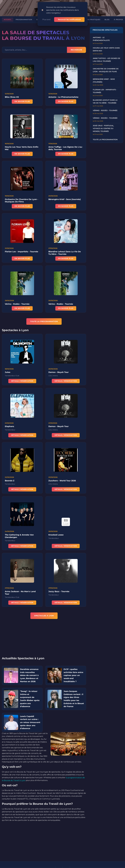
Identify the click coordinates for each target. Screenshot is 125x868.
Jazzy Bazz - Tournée (59, 592)
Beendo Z (10, 481)
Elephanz (9, 427)
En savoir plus (22, 101)
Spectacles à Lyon (44, 616)
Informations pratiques (88, 20)
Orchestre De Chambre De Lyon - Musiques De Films (21, 201)
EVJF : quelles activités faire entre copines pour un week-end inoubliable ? (73, 675)
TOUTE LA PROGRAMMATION (44, 321)
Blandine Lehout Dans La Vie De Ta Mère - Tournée (65, 253)
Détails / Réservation (22, 381)
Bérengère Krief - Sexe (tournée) (65, 200)
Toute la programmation (105, 140)
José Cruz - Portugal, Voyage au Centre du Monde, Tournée (103, 128)
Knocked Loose (56, 535)
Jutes (8, 373)
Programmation (24, 20)
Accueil (8, 20)
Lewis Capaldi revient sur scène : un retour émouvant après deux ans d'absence (30, 722)
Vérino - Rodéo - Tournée (17, 304)
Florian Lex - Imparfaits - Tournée (21, 252)
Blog (107, 20)
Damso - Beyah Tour (59, 373)
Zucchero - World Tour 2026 (62, 481)
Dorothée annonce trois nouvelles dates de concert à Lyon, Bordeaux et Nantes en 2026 (29, 675)
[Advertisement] (46, 639)
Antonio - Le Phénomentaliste (63, 97)
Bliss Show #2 (12, 97)
